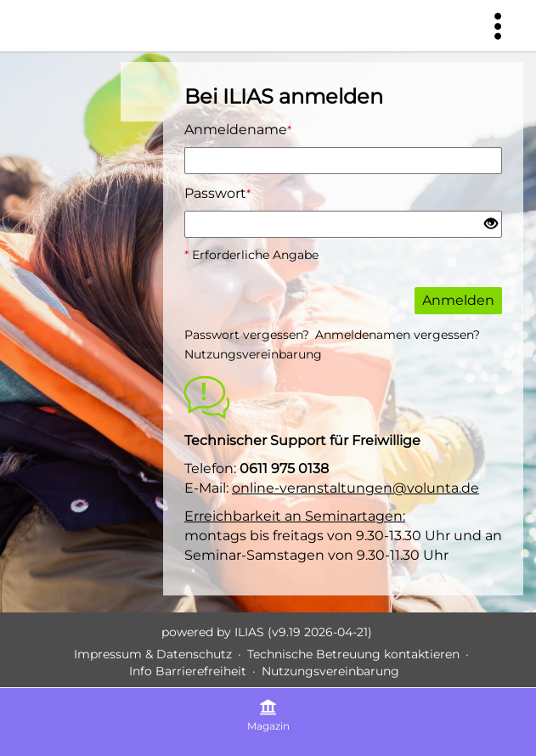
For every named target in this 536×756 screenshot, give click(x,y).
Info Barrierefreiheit (188, 671)
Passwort (217, 193)
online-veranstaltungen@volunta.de (355, 488)
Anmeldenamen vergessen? (398, 335)
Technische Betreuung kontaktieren (353, 654)
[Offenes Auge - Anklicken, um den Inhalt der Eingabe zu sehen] (491, 225)
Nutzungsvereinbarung (253, 354)
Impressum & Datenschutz (153, 654)
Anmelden (458, 300)
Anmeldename (238, 130)
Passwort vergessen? (247, 335)
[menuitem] (498, 25)
